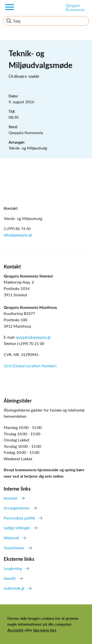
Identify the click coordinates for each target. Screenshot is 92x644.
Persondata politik (19, 518)
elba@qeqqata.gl (18, 235)
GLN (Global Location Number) (30, 366)
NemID (10, 578)
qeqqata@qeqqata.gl (33, 337)
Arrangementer (17, 508)
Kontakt (11, 498)
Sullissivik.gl (14, 588)
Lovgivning (13, 568)
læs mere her (45, 630)
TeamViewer (14, 548)
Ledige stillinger (17, 528)
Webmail (11, 538)
